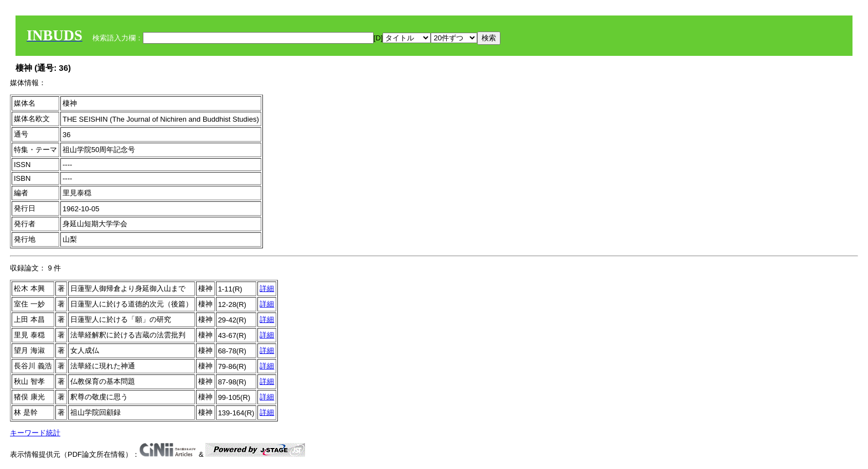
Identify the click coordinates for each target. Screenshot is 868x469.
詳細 (267, 288)
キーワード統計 (35, 433)
